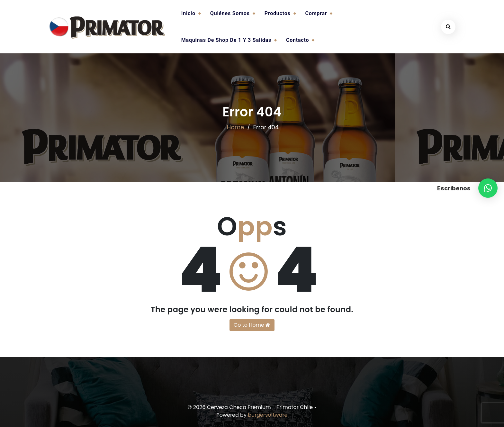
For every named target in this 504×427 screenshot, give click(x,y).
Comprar (316, 13)
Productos (278, 13)
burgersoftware (268, 415)
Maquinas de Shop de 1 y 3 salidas (226, 40)
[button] (488, 188)
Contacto (297, 40)
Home (236, 127)
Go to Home (252, 325)
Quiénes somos (230, 13)
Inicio (188, 13)
